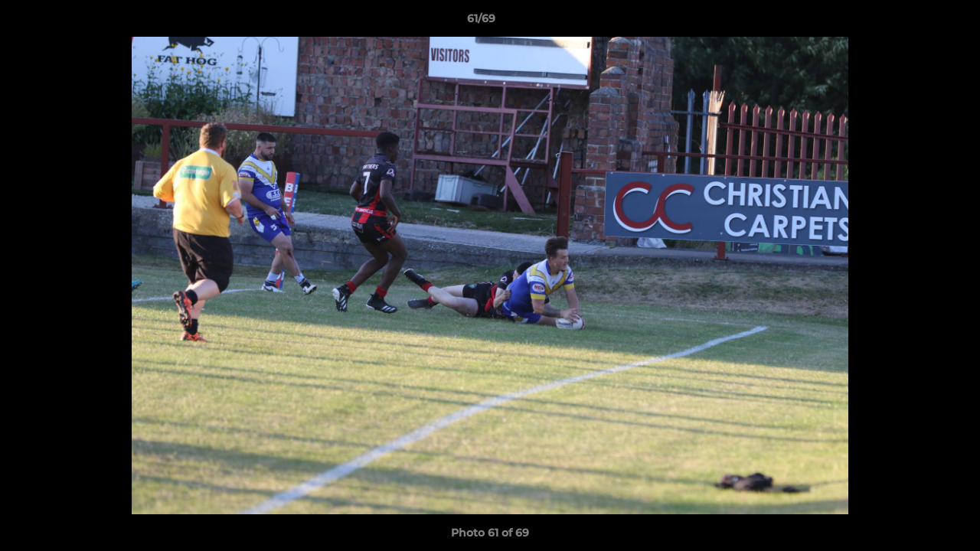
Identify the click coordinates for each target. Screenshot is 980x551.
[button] (916, 22)
